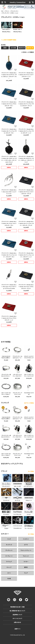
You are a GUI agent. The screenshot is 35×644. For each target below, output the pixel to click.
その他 (9, 579)
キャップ (9, 567)
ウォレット (26, 556)
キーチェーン (9, 556)
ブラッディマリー (15, 11)
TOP (2, 11)
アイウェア (9, 562)
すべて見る (31, 471)
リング (9, 539)
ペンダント (26, 539)
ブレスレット (9, 550)
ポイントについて (17, 618)
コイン (9, 573)
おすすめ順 (13, 48)
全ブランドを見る (29, 403)
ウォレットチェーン (26, 550)
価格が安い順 (22, 48)
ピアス (26, 545)
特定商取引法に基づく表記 (18, 607)
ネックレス (9, 545)
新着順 (5, 48)
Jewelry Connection (17, 2)
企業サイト (18, 629)
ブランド (7, 11)
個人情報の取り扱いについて (17, 611)
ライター (26, 562)
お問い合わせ (17, 622)
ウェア (26, 573)
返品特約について (17, 615)
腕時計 (26, 567)
